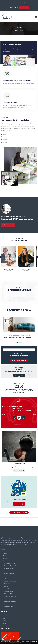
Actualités (5, 586)
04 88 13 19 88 (14, 8)
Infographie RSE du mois (10, 594)
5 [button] (23, 279)
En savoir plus (27, 643)
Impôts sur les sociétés (10, 581)
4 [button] (21, 279)
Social (4, 618)
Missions (5, 556)
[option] (10, 261)
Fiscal (4, 623)
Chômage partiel (9, 568)
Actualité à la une (9, 589)
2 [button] (17, 279)
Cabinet (21, 30)
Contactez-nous (8, 225)
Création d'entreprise (10, 563)
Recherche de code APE (10, 566)
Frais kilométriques (9, 573)
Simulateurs (6, 561)
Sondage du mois (9, 607)
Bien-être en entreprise (10, 601)
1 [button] (15, 279)
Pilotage (5, 558)
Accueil (16, 30)
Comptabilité (6, 616)
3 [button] (19, 279)
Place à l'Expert (8, 604)
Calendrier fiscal (9, 591)
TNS (5, 579)
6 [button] (25, 279)
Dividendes (7, 584)
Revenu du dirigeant (9, 576)
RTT (5, 571)
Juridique (5, 621)
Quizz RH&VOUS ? (9, 599)
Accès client (24, 8)
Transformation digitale (10, 596)
